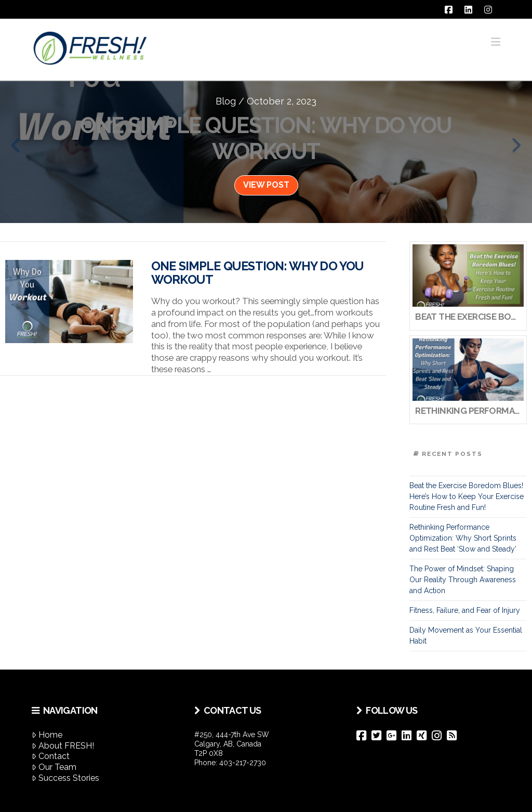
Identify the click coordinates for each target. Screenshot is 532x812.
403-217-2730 (243, 763)
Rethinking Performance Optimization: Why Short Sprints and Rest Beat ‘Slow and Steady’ (463, 538)
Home (47, 735)
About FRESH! (63, 746)
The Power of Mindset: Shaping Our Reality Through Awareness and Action (463, 580)
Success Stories (65, 778)
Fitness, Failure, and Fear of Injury (465, 610)
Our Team (54, 767)
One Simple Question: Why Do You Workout (257, 273)
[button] (496, 42)
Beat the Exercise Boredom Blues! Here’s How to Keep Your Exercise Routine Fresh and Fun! (467, 496)
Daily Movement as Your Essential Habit (466, 636)
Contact (51, 756)
